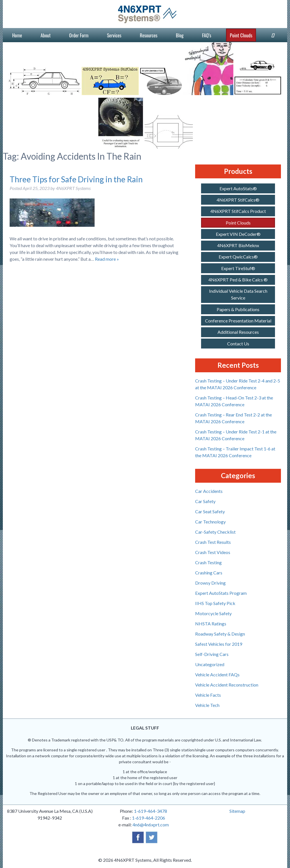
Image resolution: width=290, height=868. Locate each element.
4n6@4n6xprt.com (151, 825)
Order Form (79, 35)
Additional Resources (238, 332)
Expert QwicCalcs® (238, 257)
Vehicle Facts (208, 695)
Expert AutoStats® (238, 188)
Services (114, 35)
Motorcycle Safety (213, 613)
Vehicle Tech (207, 705)
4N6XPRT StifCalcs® (238, 200)
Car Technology (210, 522)
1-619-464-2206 (149, 818)
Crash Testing (208, 562)
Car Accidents (209, 491)
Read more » (107, 259)
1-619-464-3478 (151, 811)
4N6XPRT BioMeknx (238, 245)
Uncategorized (210, 664)
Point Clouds (241, 35)
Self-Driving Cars (212, 654)
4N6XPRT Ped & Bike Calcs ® (238, 280)
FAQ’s (207, 35)
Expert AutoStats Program (221, 593)
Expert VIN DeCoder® (238, 234)
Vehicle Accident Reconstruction (227, 685)
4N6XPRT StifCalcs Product (238, 211)
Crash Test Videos (213, 552)
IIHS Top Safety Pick (215, 603)
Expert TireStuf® (238, 268)
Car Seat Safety (210, 511)
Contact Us (238, 344)
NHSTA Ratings (211, 624)
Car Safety (205, 501)
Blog (180, 35)
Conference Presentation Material (238, 321)
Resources (149, 35)
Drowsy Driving (210, 583)
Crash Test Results (213, 542)
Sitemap (237, 811)
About (45, 35)
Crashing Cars (209, 573)
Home (17, 35)
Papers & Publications (238, 309)
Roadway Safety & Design (220, 634)
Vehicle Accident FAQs (217, 674)
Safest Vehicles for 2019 (219, 644)
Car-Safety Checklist (215, 532)
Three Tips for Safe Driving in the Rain (76, 179)
